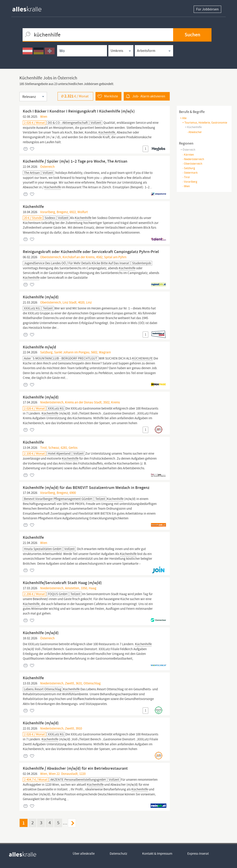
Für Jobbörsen (207, 9)
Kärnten (188, 155)
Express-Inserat (198, 854)
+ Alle (183, 118)
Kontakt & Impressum (157, 854)
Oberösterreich (192, 164)
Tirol (186, 177)
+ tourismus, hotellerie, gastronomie (205, 123)
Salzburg (189, 168)
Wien (186, 186)
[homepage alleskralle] (30, 8)
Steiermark (190, 173)
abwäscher (194, 132)
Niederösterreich (193, 159)
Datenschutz (118, 854)
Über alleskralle (84, 854)
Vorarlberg (190, 182)
